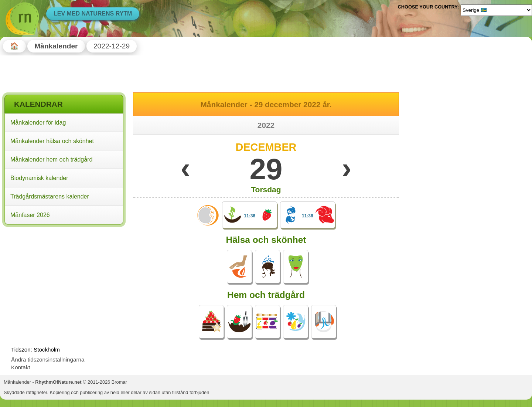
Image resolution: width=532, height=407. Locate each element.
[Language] (496, 10)
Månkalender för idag (38, 123)
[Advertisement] (64, 277)
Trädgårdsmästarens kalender (50, 196)
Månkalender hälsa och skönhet (52, 141)
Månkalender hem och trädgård (51, 160)
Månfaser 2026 (30, 215)
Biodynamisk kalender (39, 178)
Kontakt (21, 367)
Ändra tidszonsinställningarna (48, 359)
